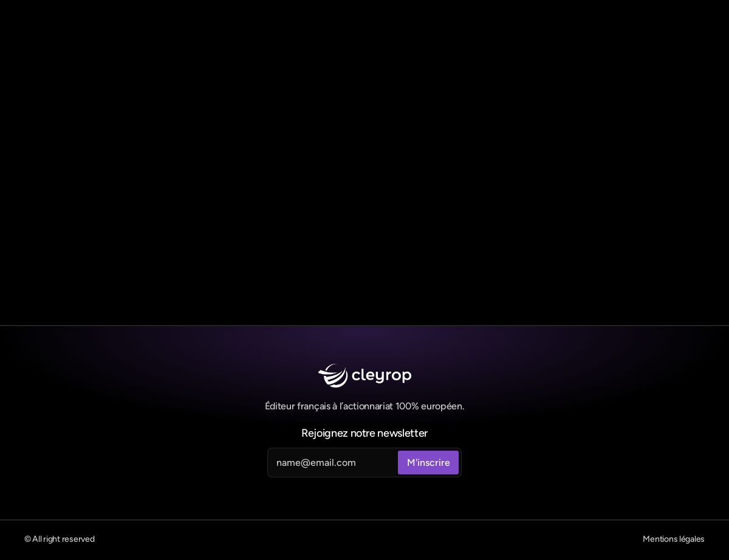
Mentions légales (674, 539)
